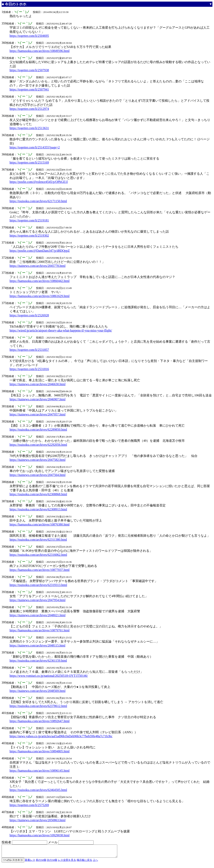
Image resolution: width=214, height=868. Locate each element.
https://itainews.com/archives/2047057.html (38, 414)
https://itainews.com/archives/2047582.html (38, 460)
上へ (95, 862)
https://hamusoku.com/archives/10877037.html (40, 570)
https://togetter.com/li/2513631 (29, 128)
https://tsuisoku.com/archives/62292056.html (38, 445)
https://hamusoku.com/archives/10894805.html (40, 751)
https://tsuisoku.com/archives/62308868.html (38, 494)
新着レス (30, 862)
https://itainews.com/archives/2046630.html (38, 384)
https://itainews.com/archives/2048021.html (38, 615)
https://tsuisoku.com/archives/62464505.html (38, 790)
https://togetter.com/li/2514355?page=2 (35, 147)
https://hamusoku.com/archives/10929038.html (40, 835)
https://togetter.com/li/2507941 (29, 89)
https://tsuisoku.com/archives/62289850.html (38, 430)
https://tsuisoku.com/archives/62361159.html (38, 661)
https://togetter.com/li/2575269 (29, 805)
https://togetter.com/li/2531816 (29, 369)
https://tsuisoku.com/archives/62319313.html (38, 585)
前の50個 (41, 862)
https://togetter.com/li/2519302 (29, 236)
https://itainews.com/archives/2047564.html (38, 475)
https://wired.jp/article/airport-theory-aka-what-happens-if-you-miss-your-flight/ (61, 330)
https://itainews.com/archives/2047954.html (38, 600)
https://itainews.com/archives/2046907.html (38, 399)
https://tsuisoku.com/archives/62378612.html (38, 706)
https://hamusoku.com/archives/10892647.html (40, 721)
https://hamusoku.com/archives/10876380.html (40, 524)
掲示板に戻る (84, 862)
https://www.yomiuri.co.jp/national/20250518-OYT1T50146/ (49, 676)
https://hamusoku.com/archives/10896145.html (40, 771)
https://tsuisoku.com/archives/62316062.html (38, 555)
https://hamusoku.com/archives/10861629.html (40, 296)
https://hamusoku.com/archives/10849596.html (40, 51)
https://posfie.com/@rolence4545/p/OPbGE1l (39, 182)
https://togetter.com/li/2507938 (29, 70)
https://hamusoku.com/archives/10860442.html (40, 281)
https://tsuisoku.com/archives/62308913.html (38, 509)
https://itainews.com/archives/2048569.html (38, 691)
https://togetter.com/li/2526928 (29, 315)
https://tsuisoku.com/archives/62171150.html (38, 201)
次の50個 (52, 862)
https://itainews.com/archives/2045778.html (38, 266)
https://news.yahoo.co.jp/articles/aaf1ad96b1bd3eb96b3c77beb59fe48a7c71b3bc (61, 736)
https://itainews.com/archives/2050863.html (38, 820)
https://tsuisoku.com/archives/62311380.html (38, 540)
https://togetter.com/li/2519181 (29, 220)
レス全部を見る (67, 862)
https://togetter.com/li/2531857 (29, 350)
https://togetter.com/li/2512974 (29, 109)
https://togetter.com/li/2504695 (29, 36)
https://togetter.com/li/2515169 (29, 162)
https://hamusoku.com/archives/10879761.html (40, 630)
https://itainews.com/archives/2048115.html (37, 645)
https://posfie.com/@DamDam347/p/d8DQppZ (40, 251)
